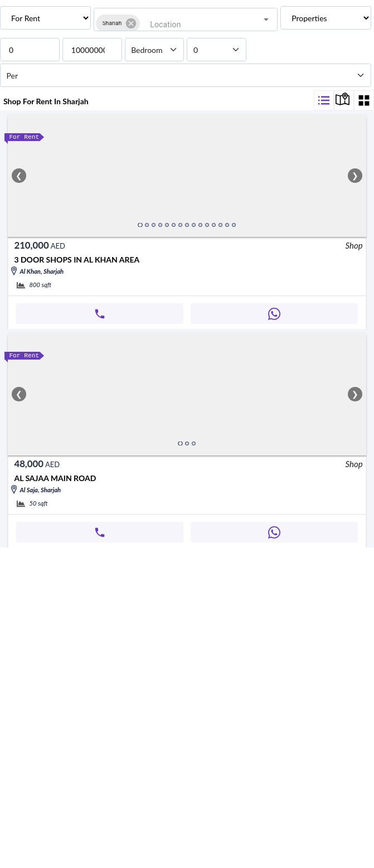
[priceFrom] (54, 63)
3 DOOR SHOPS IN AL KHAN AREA (115, 317)
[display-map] (331, 145)
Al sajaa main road (59, 587)
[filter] (305, 145)
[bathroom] (27, 96)
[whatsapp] (9, 411)
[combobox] (198, 31)
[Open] (358, 31)
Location (25, 15)
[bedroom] (26, 86)
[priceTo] (54, 74)
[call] (9, 399)
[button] (36, 31)
